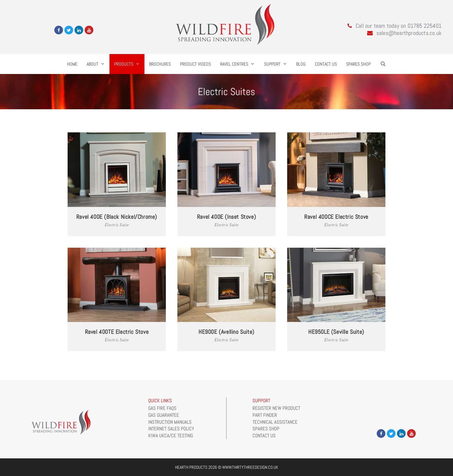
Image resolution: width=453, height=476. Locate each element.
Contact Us (326, 64)
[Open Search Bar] (383, 64)
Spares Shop (358, 64)
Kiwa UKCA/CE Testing (171, 436)
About (98, 64)
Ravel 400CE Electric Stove (336, 217)
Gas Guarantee (164, 415)
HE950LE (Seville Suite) (336, 332)
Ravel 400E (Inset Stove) (226, 217)
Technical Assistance (275, 422)
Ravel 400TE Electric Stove (117, 332)
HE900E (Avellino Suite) (226, 332)
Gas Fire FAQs (162, 408)
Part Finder (265, 415)
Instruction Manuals (170, 422)
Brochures (160, 64)
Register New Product (276, 408)
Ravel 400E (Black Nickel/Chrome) (117, 217)
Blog (301, 64)
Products (129, 64)
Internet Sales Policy (171, 429)
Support (278, 64)
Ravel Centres (240, 64)
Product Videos (195, 64)
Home (72, 64)
